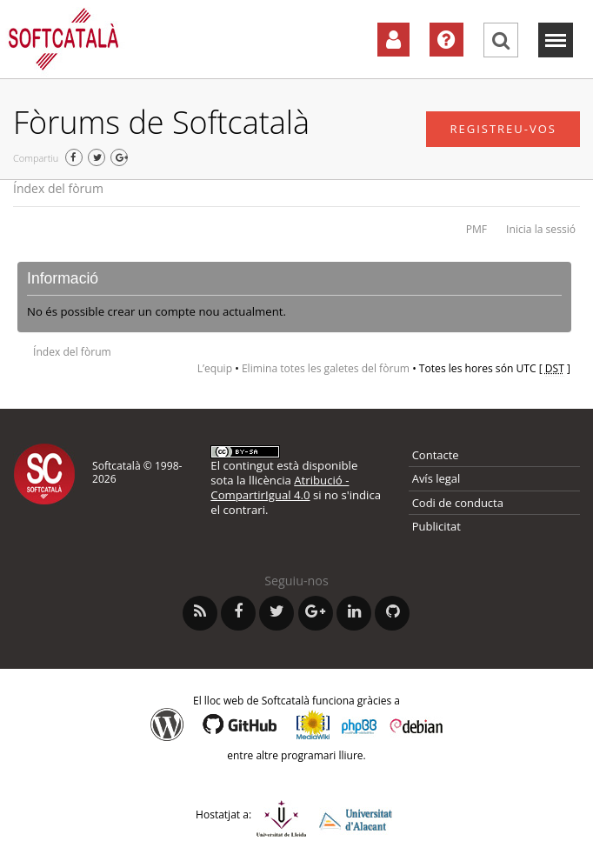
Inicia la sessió (541, 229)
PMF (476, 229)
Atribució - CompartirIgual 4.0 (280, 487)
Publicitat (436, 526)
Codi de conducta (458, 503)
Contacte (436, 455)
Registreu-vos (503, 129)
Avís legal (436, 478)
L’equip (215, 368)
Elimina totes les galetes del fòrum (326, 368)
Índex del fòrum (58, 188)
